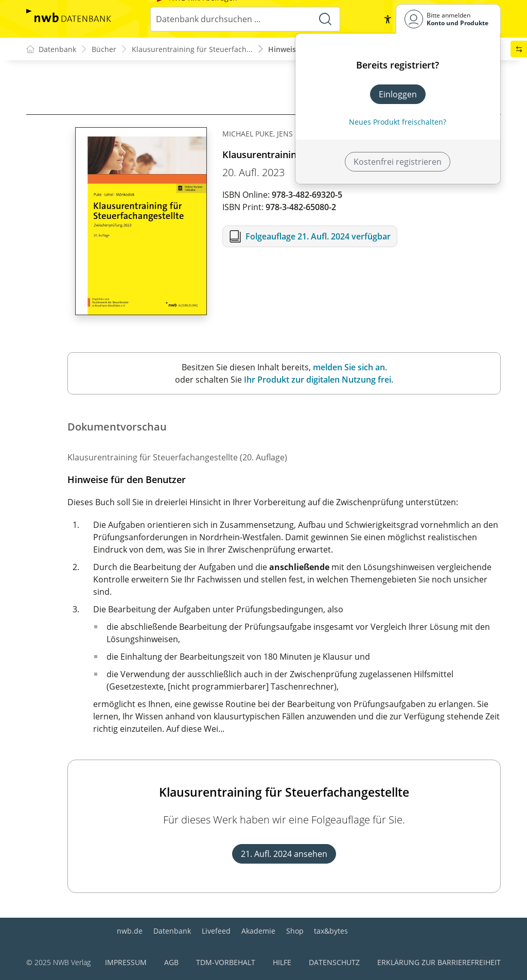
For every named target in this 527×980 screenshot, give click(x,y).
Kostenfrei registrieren (398, 162)
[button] (388, 19)
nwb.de (130, 931)
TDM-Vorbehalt (226, 962)
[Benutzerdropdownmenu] (448, 19)
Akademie (258, 931)
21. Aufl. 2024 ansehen (284, 854)
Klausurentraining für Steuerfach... (192, 49)
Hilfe (282, 962)
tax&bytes (331, 931)
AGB (171, 962)
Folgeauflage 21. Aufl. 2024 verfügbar (318, 236)
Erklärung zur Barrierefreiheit (439, 962)
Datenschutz (334, 962)
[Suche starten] (325, 19)
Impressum (126, 962)
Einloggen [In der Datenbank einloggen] (398, 94)
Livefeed (216, 931)
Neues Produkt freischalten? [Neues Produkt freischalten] (398, 122)
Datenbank (172, 931)
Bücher (104, 49)
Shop (295, 931)
